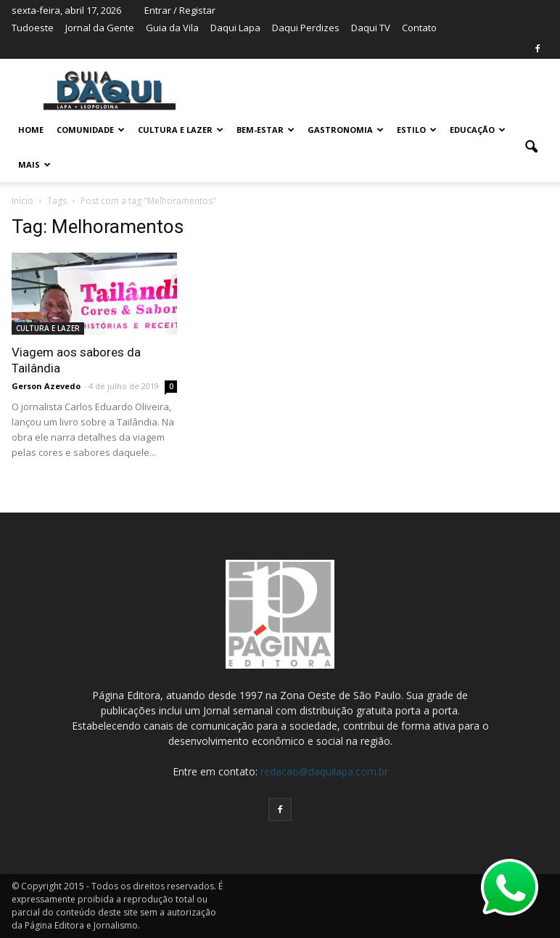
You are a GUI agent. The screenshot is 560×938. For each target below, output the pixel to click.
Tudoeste (33, 28)
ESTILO (417, 130)
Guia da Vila (172, 28)
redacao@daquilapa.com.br (324, 771)
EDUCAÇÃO (478, 130)
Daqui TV (371, 28)
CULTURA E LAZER (181, 130)
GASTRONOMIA (346, 130)
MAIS (34, 164)
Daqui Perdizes (306, 28)
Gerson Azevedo (46, 386)
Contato (419, 28)
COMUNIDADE (91, 130)
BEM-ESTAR (265, 130)
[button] (531, 147)
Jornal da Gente (100, 28)
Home (31, 130)
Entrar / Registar (180, 10)
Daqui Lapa (235, 28)
